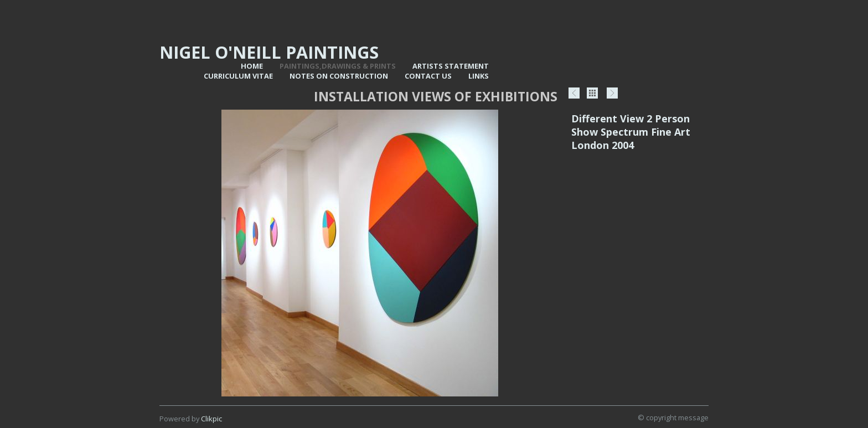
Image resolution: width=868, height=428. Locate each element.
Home (252, 66)
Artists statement (451, 66)
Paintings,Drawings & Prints (338, 66)
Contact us (428, 76)
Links (479, 76)
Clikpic (211, 419)
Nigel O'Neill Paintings (269, 52)
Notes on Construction (339, 76)
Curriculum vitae (238, 76)
